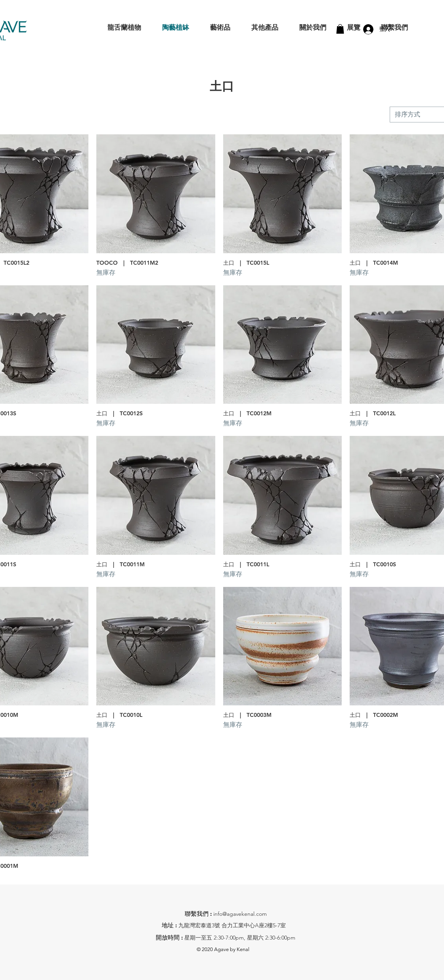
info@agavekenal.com (240, 914)
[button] (340, 29)
